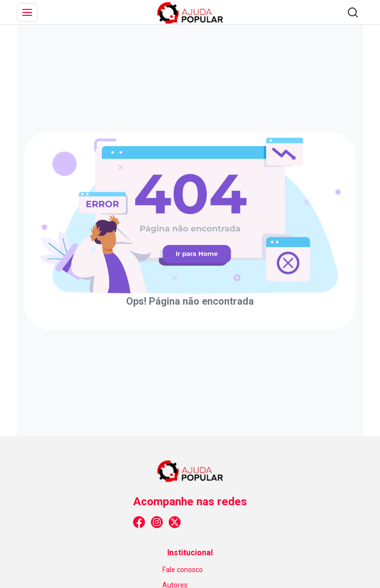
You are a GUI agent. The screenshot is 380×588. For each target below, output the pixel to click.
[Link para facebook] (139, 522)
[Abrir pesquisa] (353, 12)
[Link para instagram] (157, 522)
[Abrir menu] (27, 12)
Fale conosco (183, 570)
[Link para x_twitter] (175, 522)
